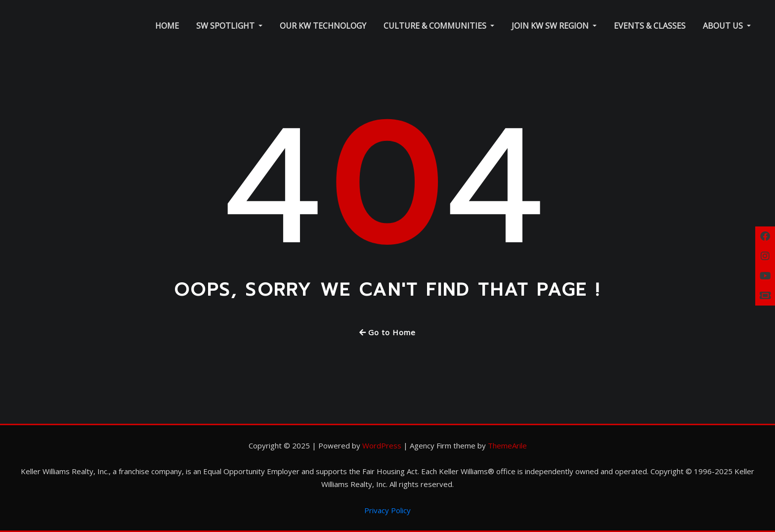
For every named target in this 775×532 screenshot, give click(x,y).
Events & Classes (650, 26)
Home (167, 26)
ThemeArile (507, 445)
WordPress (382, 445)
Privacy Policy (387, 510)
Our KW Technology (323, 26)
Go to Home (388, 332)
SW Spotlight (229, 26)
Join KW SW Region (554, 26)
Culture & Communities (439, 26)
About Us (727, 26)
